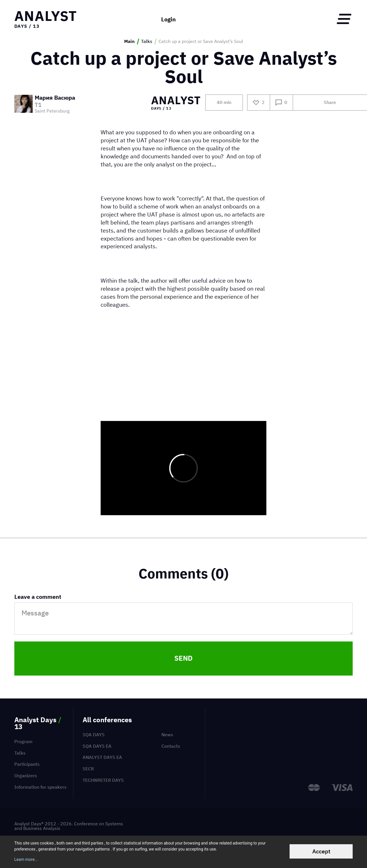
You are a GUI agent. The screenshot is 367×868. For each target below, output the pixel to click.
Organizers (26, 776)
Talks (147, 41)
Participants (27, 764)
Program (23, 741)
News (167, 735)
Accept (321, 851)
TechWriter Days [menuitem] (103, 780)
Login (168, 19)
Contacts (171, 746)
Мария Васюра (55, 98)
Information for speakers (40, 787)
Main (129, 41)
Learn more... (26, 859)
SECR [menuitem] (88, 769)
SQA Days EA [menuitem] (97, 746)
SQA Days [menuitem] (94, 735)
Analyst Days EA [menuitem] (102, 757)
